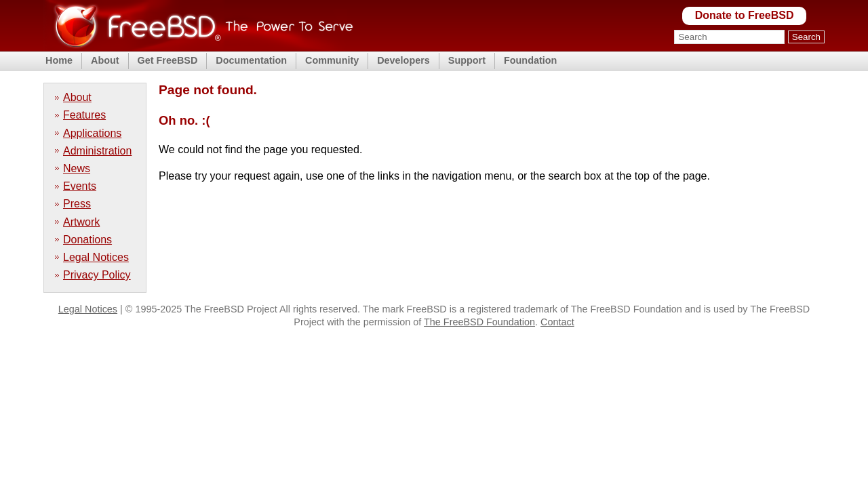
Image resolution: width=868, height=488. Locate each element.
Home (59, 60)
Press (77, 204)
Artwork (81, 222)
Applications (92, 133)
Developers (403, 60)
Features (84, 115)
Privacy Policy (97, 275)
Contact (557, 322)
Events (80, 186)
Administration (97, 151)
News (77, 168)
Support (467, 60)
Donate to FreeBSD (745, 15)
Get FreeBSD (168, 60)
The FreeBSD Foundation (479, 322)
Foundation (530, 60)
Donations (87, 240)
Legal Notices (96, 257)
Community (332, 60)
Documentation (251, 60)
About (105, 60)
